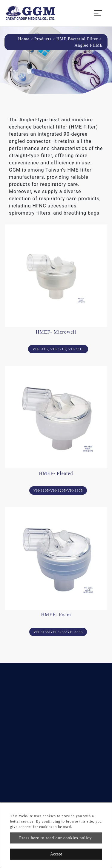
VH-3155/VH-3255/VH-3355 (58, 632)
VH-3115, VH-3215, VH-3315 (58, 349)
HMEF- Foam (56, 615)
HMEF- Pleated (56, 473)
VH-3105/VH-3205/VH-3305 (58, 490)
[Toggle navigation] (98, 13)
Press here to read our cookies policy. (56, 838)
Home (24, 39)
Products (43, 39)
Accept (56, 854)
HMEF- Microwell (56, 332)
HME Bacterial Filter (77, 39)
